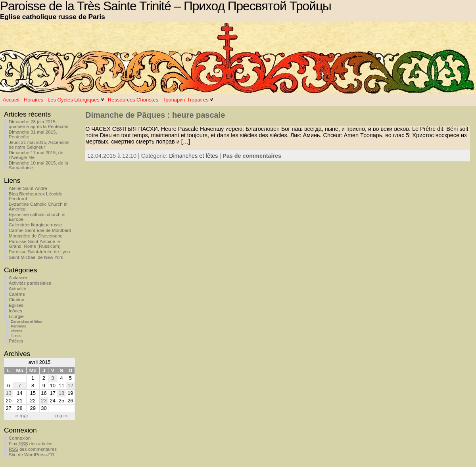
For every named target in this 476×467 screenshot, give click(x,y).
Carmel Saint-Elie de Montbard (40, 230)
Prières (16, 341)
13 (8, 393)
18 (61, 393)
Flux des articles (31, 444)
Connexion (20, 438)
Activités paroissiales (30, 283)
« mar (22, 416)
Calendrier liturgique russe (35, 225)
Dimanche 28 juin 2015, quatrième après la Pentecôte (38, 124)
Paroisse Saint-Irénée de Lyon (39, 252)
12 (70, 386)
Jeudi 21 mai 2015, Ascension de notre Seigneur (39, 145)
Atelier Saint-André (28, 188)
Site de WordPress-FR (32, 455)
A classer (18, 278)
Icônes (15, 311)
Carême (17, 294)
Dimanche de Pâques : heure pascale (155, 115)
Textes (16, 336)
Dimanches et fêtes (26, 322)
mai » (61, 416)
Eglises (16, 305)
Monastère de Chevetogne (36, 236)
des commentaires (33, 449)
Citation (16, 300)
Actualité (17, 289)
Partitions (18, 326)
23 (44, 401)
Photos (16, 331)
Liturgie (16, 316)
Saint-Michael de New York (36, 257)
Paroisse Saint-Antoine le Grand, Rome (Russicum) (35, 244)
